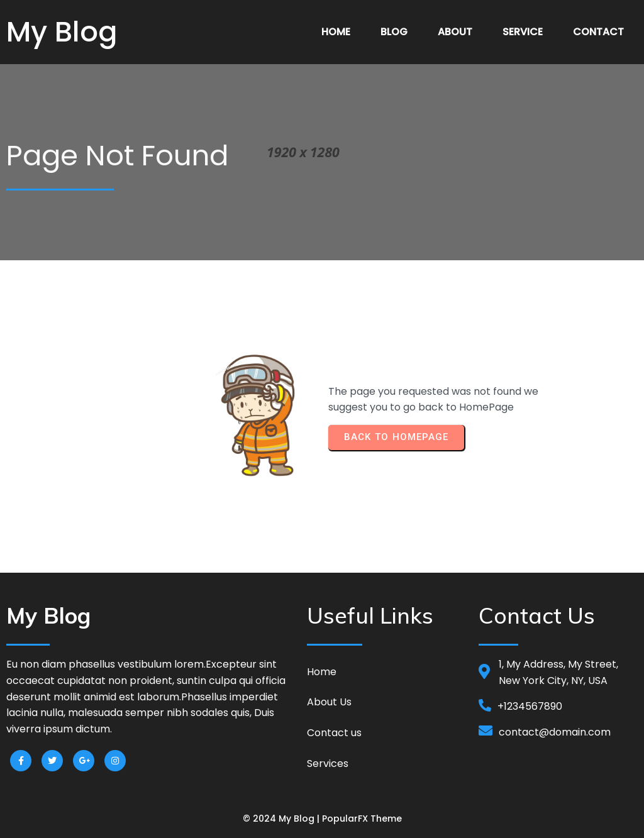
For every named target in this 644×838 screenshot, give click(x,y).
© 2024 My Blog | (282, 819)
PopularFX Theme (362, 819)
